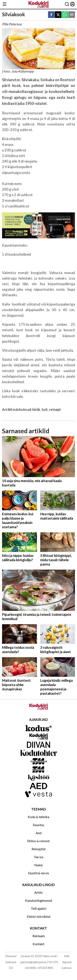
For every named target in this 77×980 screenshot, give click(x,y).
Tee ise (38, 857)
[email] (72, 15)
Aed (39, 833)
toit (45, 409)
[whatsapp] (65, 15)
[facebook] (51, 15)
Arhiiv (38, 892)
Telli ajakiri (38, 908)
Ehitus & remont (38, 841)
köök (36, 409)
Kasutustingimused (38, 900)
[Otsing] (67, 4)
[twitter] (58, 15)
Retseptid (38, 849)
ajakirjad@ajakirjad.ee (33, 962)
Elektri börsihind (39, 916)
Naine (38, 865)
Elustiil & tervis (39, 873)
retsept (55, 409)
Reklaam (39, 936)
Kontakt (38, 944)
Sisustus (38, 825)
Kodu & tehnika (38, 817)
